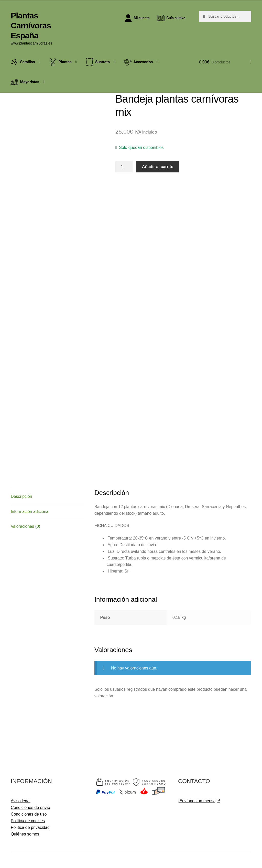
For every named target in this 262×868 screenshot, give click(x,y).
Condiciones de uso (29, 814)
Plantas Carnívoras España (31, 26)
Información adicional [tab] (30, 512)
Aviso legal (21, 801)
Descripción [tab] (21, 496)
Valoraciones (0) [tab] (25, 526)
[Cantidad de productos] (124, 167)
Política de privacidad (30, 827)
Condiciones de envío (30, 807)
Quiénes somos (25, 834)
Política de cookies (28, 821)
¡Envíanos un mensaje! (199, 801)
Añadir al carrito (158, 167)
